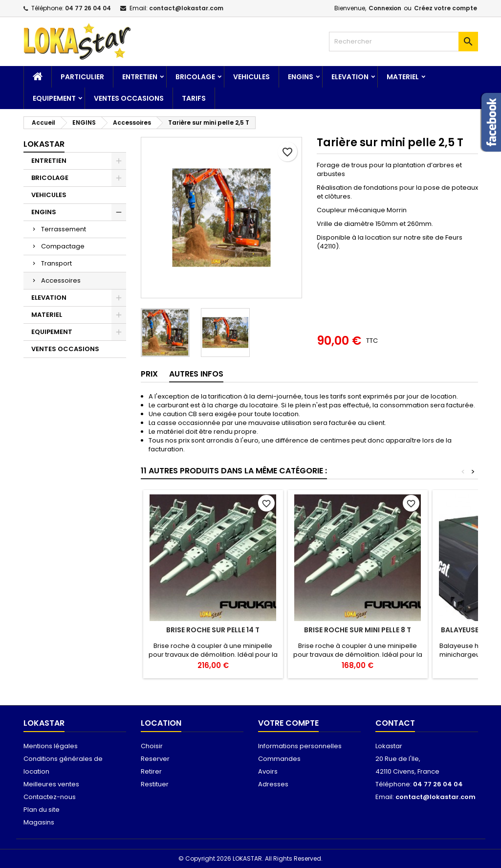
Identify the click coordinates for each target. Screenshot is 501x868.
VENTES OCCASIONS (129, 98)
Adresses (273, 784)
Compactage (63, 246)
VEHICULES (251, 77)
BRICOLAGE (195, 77)
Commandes (279, 759)
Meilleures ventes (51, 784)
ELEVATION (350, 77)
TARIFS (194, 98)
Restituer (155, 784)
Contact (395, 723)
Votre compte (288, 723)
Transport (56, 263)
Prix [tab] (149, 374)
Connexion (385, 8)
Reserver (155, 759)
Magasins (39, 822)
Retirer (151, 771)
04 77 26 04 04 (88, 8)
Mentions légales (51, 746)
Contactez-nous (50, 797)
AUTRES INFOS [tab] (196, 374)
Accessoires (61, 280)
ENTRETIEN (140, 77)
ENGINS (301, 77)
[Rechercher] (403, 42)
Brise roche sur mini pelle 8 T (358, 630)
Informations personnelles (300, 746)
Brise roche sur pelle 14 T (213, 630)
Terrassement (64, 229)
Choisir (152, 746)
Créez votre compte (446, 8)
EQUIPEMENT (54, 98)
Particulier (82, 77)
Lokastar (44, 144)
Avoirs (268, 771)
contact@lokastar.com (186, 8)
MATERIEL (403, 77)
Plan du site (42, 810)
